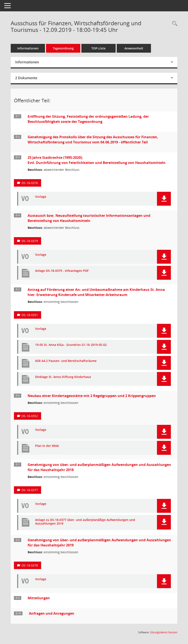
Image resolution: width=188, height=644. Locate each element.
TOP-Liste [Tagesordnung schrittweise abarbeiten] (98, 48)
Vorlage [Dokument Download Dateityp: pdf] (41, 197)
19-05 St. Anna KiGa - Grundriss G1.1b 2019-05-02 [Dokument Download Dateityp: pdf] (71, 345)
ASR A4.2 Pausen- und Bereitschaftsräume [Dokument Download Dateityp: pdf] (66, 361)
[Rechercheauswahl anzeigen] (174, 24)
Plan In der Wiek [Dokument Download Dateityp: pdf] (47, 446)
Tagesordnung (63, 48)
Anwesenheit (134, 48)
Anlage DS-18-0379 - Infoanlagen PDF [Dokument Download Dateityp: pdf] (62, 271)
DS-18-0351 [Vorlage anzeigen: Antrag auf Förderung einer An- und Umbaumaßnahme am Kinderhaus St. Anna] (30, 315)
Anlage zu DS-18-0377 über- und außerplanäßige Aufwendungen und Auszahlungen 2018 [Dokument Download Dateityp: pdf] (85, 522)
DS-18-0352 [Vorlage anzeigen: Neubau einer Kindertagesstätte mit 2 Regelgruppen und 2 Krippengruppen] (30, 416)
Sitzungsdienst (164, 632)
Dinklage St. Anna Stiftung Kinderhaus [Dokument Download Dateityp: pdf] (63, 377)
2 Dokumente (26, 78)
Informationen (28, 48)
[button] (164, 199)
